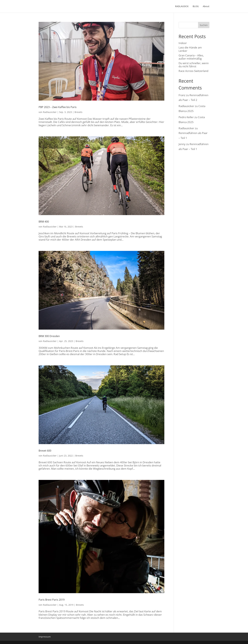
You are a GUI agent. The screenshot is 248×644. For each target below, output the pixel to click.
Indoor (183, 43)
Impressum (45, 637)
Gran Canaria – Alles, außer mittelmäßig (191, 57)
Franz (182, 95)
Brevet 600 (45, 451)
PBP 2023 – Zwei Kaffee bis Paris (58, 107)
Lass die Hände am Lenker (190, 49)
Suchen (204, 25)
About (206, 6)
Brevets (78, 112)
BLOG (196, 6)
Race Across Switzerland (193, 71)
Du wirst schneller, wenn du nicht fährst (194, 65)
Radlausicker (50, 112)
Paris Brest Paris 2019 (52, 600)
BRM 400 (44, 222)
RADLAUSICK (182, 6)
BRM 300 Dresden (49, 336)
